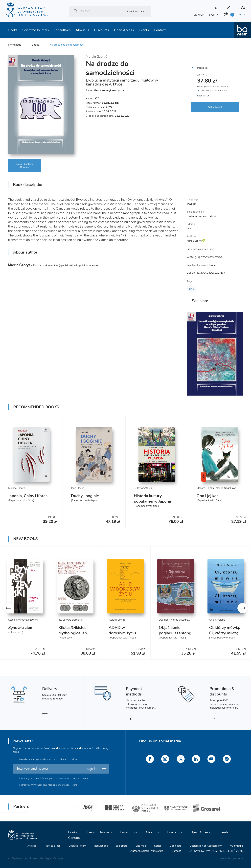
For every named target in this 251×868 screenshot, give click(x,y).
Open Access (124, 30)
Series (158, 846)
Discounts (102, 30)
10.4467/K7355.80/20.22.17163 (208, 273)
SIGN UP (199, 15)
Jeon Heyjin (78, 488)
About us (82, 30)
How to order (52, 846)
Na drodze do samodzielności (67, 45)
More (74, 759)
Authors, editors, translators (147, 851)
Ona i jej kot (207, 496)
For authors (62, 30)
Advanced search (137, 11)
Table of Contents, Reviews (25, 166)
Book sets (176, 846)
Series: (105, 90)
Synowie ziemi (21, 628)
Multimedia (236, 846)
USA (192, 289)
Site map (141, 846)
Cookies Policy (77, 846)
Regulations (101, 846)
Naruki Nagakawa (226, 488)
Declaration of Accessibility (206, 846)
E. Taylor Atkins (143, 488)
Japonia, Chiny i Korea (28, 496)
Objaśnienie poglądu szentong (175, 630)
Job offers (122, 846)
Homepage (15, 45)
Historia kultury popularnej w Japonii (152, 499)
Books (13, 30)
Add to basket (215, 107)
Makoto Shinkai (205, 488)
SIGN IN (214, 15)
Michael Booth (17, 488)
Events (144, 30)
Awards (32, 846)
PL (215, 8)
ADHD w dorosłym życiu (122, 630)
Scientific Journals (36, 30)
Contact (160, 30)
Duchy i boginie (85, 496)
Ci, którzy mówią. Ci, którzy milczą (225, 630)
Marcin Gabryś (97, 57)
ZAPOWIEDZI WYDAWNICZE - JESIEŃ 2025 (216, 851)
